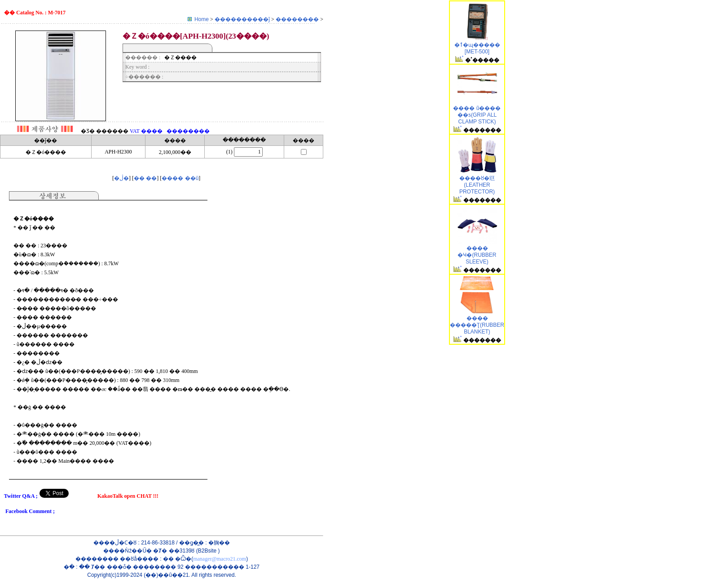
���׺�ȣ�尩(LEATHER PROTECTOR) (477, 185)
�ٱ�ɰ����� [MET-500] (477, 48)
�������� (298, 19)
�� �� (145, 178)
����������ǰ (243, 19)
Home (202, 19)
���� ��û (180, 178)
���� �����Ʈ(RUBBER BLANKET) (477, 325)
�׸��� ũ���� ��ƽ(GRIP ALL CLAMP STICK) (477, 115)
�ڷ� (121, 178)
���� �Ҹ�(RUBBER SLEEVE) (477, 255)
